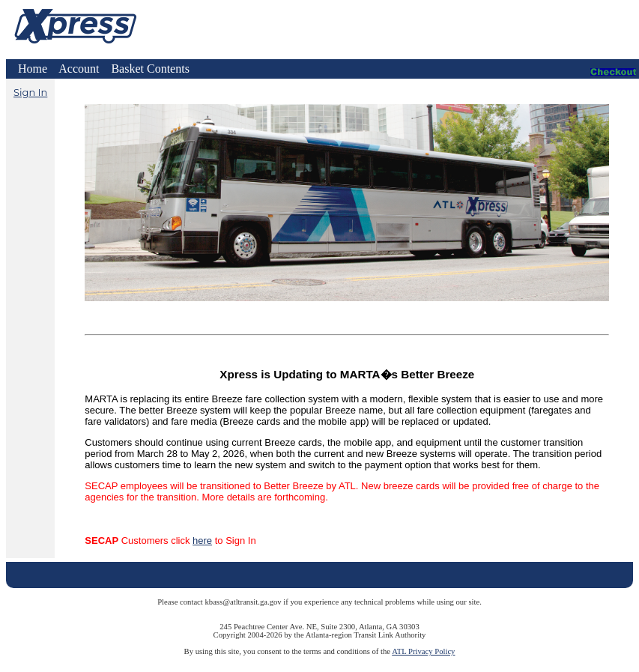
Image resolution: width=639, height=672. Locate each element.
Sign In (30, 92)
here (202, 541)
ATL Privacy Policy (423, 651)
